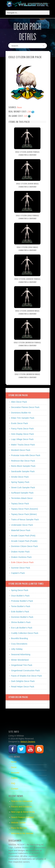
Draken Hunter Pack (20, 552)
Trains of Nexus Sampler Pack (25, 520)
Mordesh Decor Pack (21, 450)
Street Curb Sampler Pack (23, 488)
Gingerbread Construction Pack (25, 671)
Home (14, 762)
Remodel (15, 773)
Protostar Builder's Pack (22, 601)
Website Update (18, 823)
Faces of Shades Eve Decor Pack (26, 676)
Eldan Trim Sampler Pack (23, 418)
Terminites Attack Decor (22, 498)
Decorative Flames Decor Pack (25, 407)
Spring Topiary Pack (20, 482)
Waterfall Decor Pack (21, 530)
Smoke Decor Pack (20, 477)
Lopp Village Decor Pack (22, 439)
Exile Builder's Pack (20, 612)
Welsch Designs (28, 742)
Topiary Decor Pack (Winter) (24, 514)
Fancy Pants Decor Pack (22, 429)
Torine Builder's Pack (21, 606)
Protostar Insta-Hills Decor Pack (26, 455)
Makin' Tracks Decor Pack (23, 445)
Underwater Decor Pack (22, 525)
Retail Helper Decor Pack (23, 687)
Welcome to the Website (22, 833)
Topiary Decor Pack (20, 504)
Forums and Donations (22, 807)
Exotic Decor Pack (20, 423)
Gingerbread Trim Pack (22, 665)
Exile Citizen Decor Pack (22, 562)
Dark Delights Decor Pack (23, 681)
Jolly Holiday (17, 649)
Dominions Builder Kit (21, 413)
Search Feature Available (23, 817)
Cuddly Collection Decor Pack (25, 633)
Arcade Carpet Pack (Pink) (23, 536)
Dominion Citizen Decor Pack (24, 546)
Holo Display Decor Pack (23, 434)
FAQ (13, 783)
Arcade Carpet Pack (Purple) (24, 541)
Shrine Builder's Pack (21, 622)
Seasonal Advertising (21, 654)
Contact (15, 789)
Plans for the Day (19, 828)
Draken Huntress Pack (21, 557)
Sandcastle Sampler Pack (23, 471)
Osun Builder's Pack (20, 596)
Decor (14, 767)
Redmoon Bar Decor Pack (23, 461)
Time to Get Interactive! (22, 801)
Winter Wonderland (20, 660)
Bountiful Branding (20, 638)
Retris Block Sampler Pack (23, 466)
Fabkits (14, 778)
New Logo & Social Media (23, 812)
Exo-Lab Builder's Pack (22, 628)
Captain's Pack (18, 573)
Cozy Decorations (19, 644)
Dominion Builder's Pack (22, 617)
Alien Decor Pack (19, 402)
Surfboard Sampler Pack (22, 493)
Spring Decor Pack (20, 590)
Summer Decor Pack (21, 568)
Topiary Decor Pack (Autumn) (25, 509)
